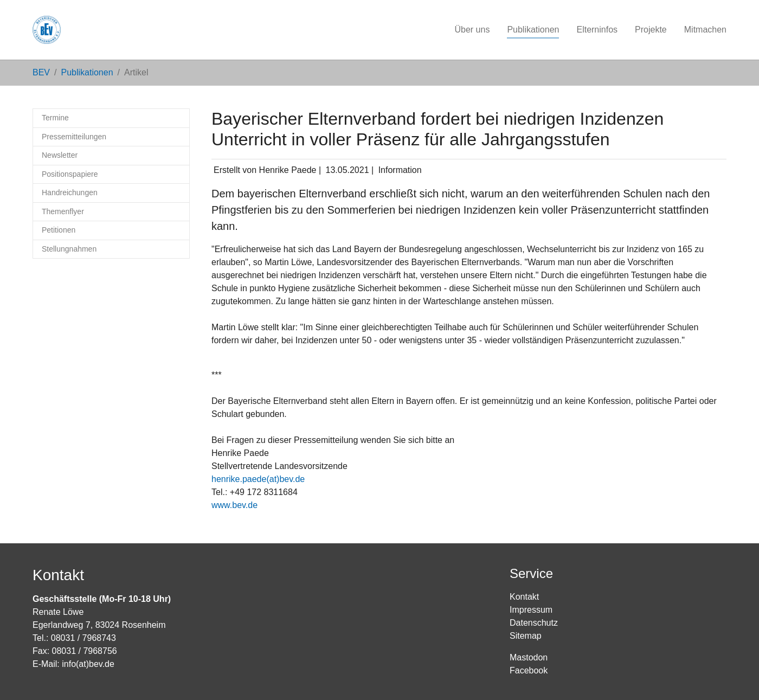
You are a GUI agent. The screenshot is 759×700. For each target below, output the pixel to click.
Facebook (529, 670)
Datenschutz (534, 623)
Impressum (531, 610)
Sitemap (526, 636)
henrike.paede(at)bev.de (258, 479)
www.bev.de (234, 505)
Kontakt (524, 597)
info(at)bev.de (88, 664)
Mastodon (529, 657)
